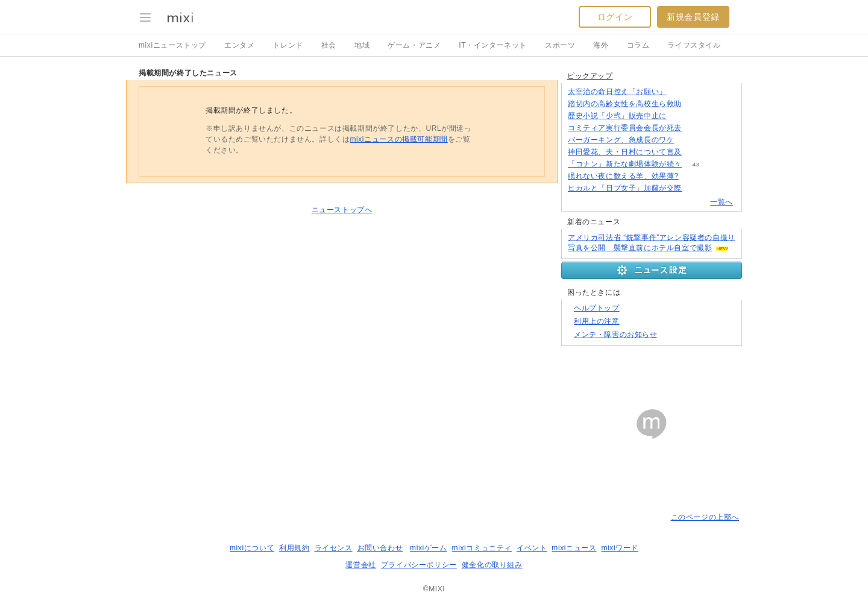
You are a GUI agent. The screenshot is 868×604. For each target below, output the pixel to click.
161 (681, 92)
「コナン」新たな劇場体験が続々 (625, 164)
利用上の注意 (597, 321)
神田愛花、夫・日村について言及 (625, 152)
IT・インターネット (493, 45)
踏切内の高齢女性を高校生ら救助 (625, 104)
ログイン (615, 17)
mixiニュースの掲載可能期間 (398, 139)
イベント (532, 548)
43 (695, 164)
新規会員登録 (693, 17)
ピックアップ (590, 76)
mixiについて (252, 548)
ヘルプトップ (597, 308)
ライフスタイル (694, 45)
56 (695, 188)
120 (696, 152)
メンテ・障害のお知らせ (616, 335)
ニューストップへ (342, 210)
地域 (362, 45)
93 (680, 116)
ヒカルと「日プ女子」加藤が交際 (625, 188)
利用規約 (294, 548)
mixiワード (620, 548)
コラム (638, 45)
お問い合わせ (380, 548)
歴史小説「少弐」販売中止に (617, 116)
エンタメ (239, 45)
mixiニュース (574, 548)
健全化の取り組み (492, 565)
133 (692, 176)
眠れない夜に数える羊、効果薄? (623, 176)
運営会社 (360, 565)
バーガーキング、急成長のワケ (621, 140)
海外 (601, 45)
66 (695, 104)
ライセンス (334, 548)
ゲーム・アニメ (414, 45)
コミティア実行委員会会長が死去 (625, 128)
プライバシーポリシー (419, 565)
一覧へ (722, 202)
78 (695, 128)
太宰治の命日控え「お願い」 (617, 92)
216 (688, 140)
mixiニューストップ (172, 45)
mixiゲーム (429, 548)
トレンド (288, 45)
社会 (329, 45)
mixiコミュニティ (482, 548)
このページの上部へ (705, 517)
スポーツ (560, 45)
